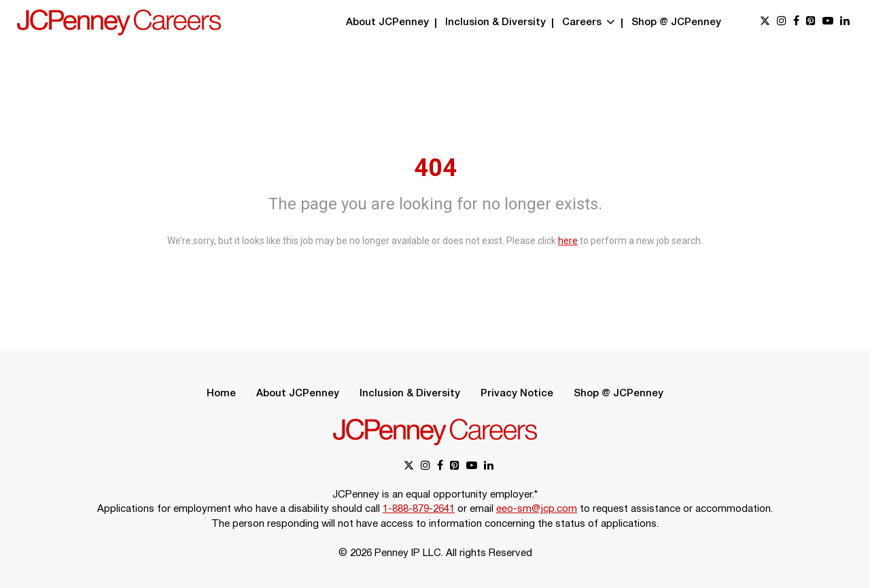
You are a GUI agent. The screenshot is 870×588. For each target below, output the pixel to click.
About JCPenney (387, 22)
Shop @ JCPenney (676, 22)
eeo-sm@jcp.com (537, 509)
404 (435, 168)
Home (221, 394)
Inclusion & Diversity (495, 22)
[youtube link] (828, 22)
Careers (589, 22)
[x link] (765, 22)
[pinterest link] (811, 22)
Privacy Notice (517, 394)
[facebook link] (796, 22)
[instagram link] (782, 22)
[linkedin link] (845, 22)
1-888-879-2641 (419, 509)
